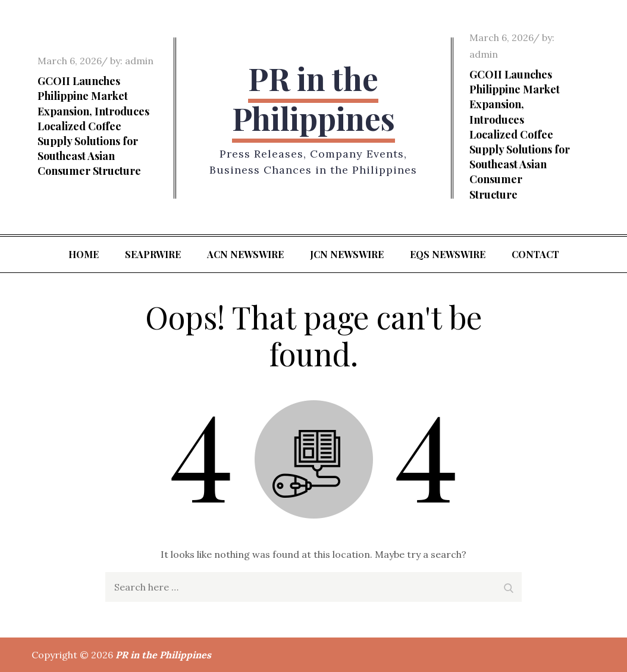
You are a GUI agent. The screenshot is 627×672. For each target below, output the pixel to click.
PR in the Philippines (313, 98)
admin (139, 61)
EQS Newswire (448, 254)
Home (84, 254)
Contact (535, 254)
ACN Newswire (245, 254)
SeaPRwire (153, 254)
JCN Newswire (347, 254)
